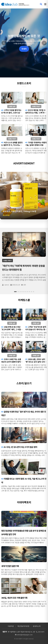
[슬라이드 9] (32, 292)
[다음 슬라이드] (44, 43)
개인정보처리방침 (23, 626)
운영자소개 (37, 626)
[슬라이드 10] (34, 292)
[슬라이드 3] (20, 292)
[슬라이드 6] (26, 292)
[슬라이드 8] (30, 292)
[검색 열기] (41, 4)
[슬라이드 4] (22, 292)
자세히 (24, 49)
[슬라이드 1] (15, 292)
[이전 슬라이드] (4, 43)
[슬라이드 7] (28, 292)
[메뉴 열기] (45, 4)
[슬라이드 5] (24, 292)
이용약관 (11, 626)
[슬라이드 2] (18, 292)
